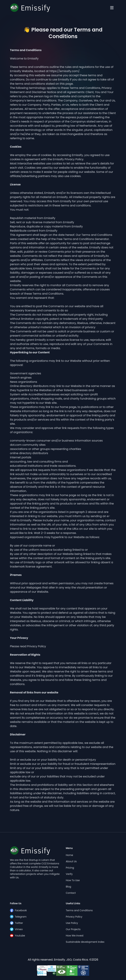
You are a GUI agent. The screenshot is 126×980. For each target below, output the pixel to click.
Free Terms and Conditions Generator (83, 239)
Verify (69, 874)
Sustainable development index (85, 942)
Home (69, 855)
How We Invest (75, 936)
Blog (68, 887)
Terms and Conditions (79, 910)
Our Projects (73, 929)
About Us (71, 861)
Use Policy (72, 923)
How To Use (73, 880)
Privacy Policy (74, 917)
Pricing (70, 868)
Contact (71, 893)
